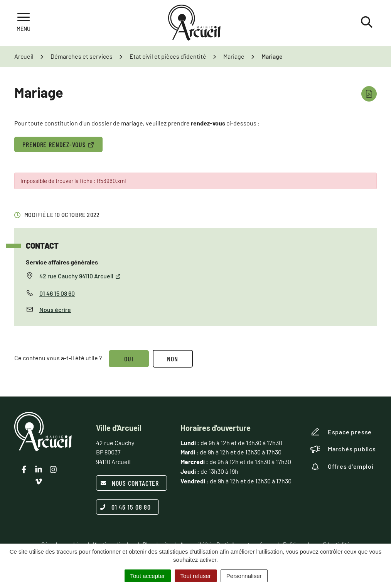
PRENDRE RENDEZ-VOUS (58, 144)
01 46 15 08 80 (126, 507)
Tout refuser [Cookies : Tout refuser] (196, 576)
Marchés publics (343, 449)
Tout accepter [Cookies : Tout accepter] (148, 576)
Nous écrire (55, 309)
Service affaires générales (62, 262)
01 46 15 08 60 (57, 293)
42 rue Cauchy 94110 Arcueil (80, 276)
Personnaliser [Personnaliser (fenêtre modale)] (244, 576)
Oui (129, 359)
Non (173, 359)
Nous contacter (130, 483)
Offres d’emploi (342, 466)
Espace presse (341, 432)
